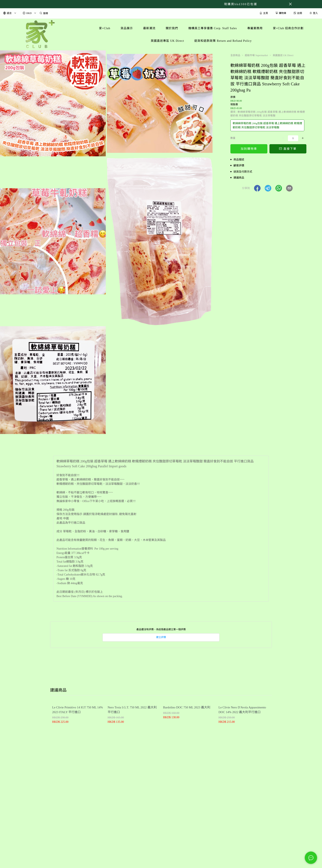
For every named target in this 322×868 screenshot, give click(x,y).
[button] (257, 188)
